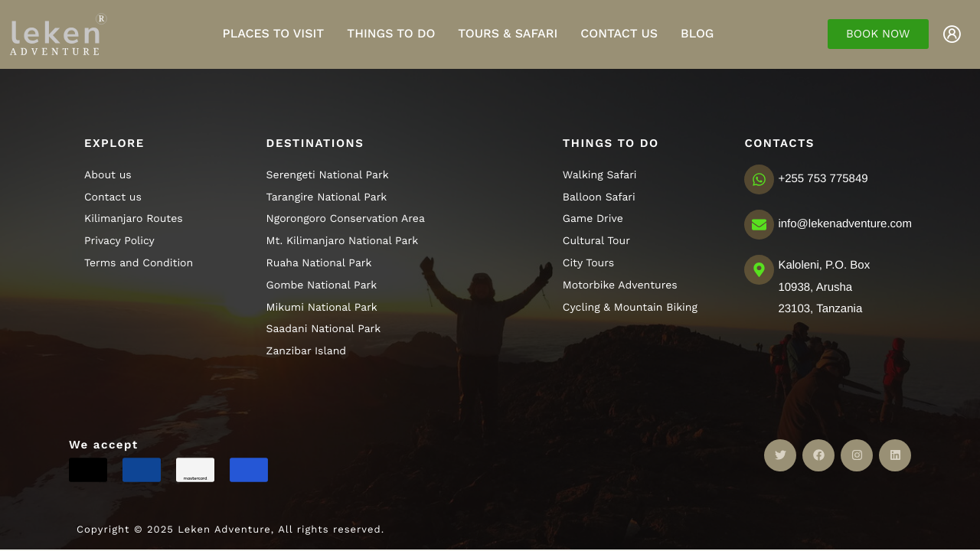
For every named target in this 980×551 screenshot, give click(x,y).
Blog (697, 33)
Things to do (391, 33)
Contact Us (619, 33)
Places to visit (274, 33)
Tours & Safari (508, 33)
